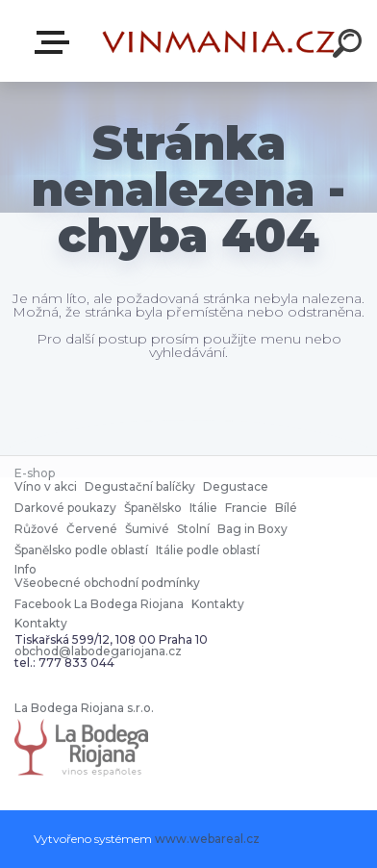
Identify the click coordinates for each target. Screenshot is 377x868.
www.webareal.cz (207, 839)
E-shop (56, 42)
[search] (350, 46)
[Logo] (219, 41)
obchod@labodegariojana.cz (98, 651)
